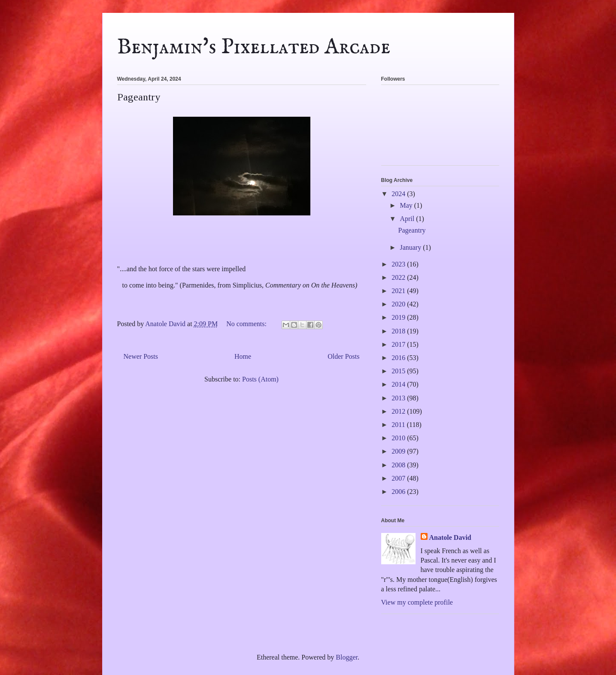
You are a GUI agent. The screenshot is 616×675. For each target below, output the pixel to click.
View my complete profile (417, 602)
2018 (399, 331)
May (407, 205)
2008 (399, 465)
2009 (399, 451)
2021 (399, 291)
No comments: (247, 324)
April (408, 219)
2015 (399, 371)
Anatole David (450, 537)
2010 (399, 438)
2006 (399, 492)
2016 (399, 358)
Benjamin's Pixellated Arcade (254, 47)
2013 (399, 398)
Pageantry (139, 97)
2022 (399, 277)
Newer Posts (141, 356)
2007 (399, 478)
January (411, 247)
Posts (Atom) (260, 379)
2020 (399, 304)
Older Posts (343, 356)
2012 (399, 411)
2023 (399, 264)
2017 (399, 344)
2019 (399, 317)
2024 (399, 194)
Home (243, 356)
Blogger (347, 657)
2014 (399, 384)
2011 (399, 425)
